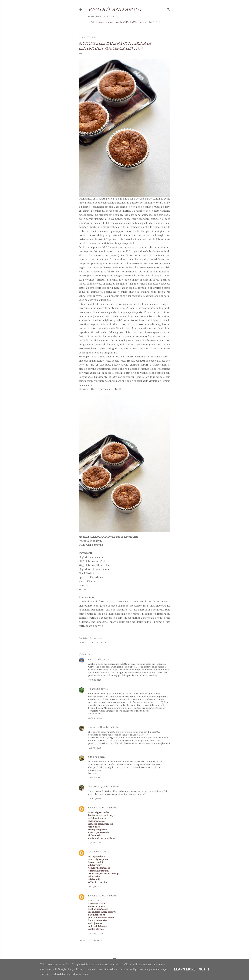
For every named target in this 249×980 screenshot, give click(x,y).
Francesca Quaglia (98, 727)
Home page (96, 22)
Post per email (96, 638)
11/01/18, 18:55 (94, 778)
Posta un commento (90, 941)
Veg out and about (115, 9)
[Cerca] (168, 9)
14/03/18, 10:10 (95, 887)
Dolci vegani (101, 642)
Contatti (154, 22)
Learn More (185, 969)
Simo (91, 757)
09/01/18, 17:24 (95, 718)
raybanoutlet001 (97, 808)
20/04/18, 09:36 (96, 934)
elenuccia (94, 659)
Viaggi (109, 22)
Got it (204, 969)
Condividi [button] (83, 638)
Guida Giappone (126, 22)
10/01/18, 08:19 (95, 748)
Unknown (94, 852)
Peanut (92, 689)
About (142, 22)
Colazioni (90, 642)
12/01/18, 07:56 (95, 799)
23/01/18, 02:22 (95, 843)
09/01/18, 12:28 (95, 680)
